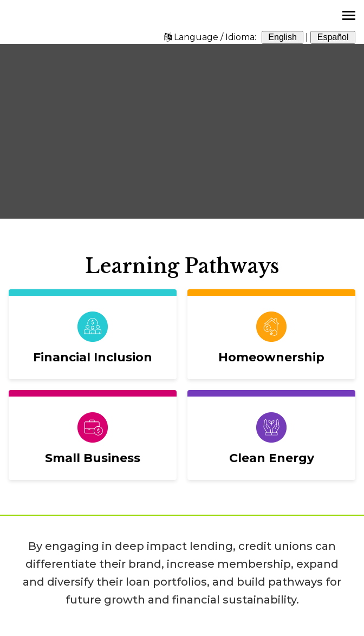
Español (333, 37)
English (282, 37)
